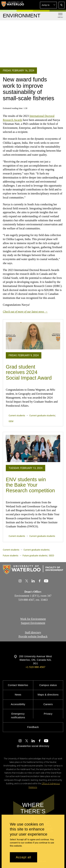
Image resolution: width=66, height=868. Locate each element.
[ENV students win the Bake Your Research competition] (33, 448)
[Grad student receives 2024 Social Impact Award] (33, 336)
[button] (48, 5)
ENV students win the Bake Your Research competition (30, 485)
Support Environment (33, 623)
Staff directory (33, 632)
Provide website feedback (33, 636)
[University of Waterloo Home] (13, 5)
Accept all (23, 857)
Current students (17, 415)
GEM (11, 421)
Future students (11, 556)
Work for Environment (33, 619)
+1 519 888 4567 (35, 667)
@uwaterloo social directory (33, 746)
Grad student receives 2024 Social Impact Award (29, 372)
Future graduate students (35, 556)
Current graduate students (42, 415)
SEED (51, 556)
